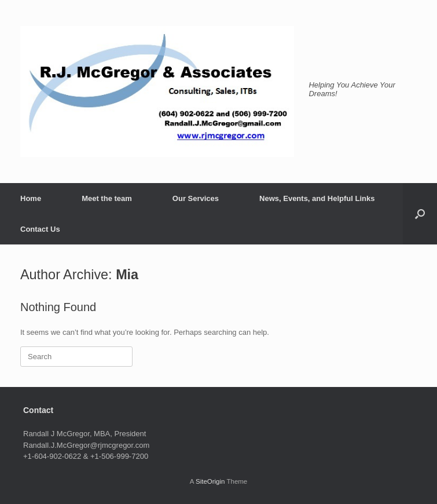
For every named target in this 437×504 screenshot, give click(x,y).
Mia (127, 275)
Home (31, 198)
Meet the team (107, 198)
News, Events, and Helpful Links (317, 198)
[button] (420, 214)
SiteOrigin (210, 481)
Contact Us (40, 229)
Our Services (196, 198)
